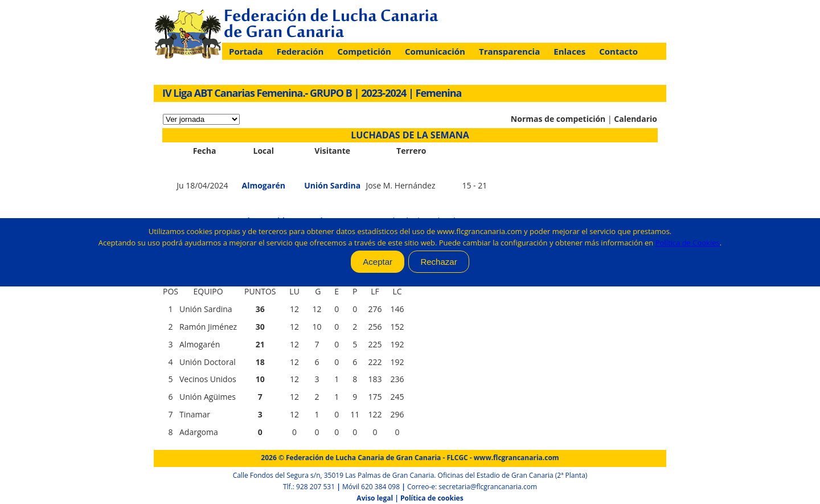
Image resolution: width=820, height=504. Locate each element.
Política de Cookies (688, 243)
